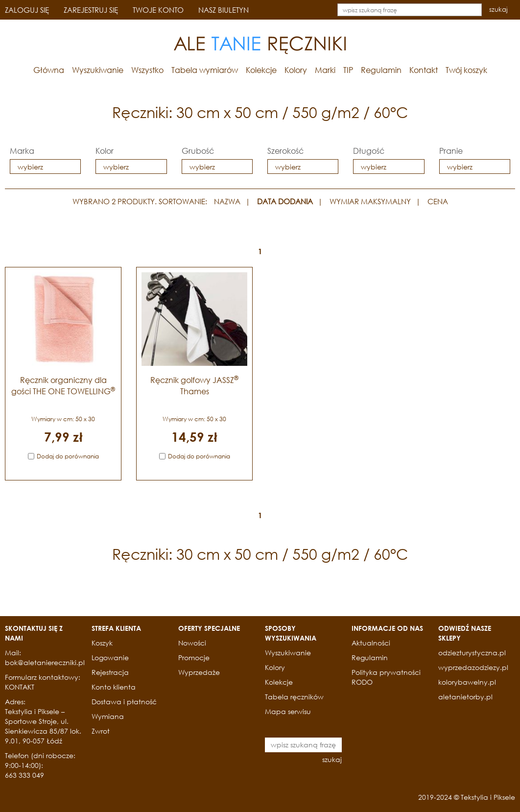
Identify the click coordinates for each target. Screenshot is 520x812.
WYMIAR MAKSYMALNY (370, 201)
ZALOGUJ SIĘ (27, 10)
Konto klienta (114, 687)
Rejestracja (110, 672)
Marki (325, 70)
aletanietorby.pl (465, 697)
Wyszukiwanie (98, 70)
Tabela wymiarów (205, 70)
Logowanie (110, 657)
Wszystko (147, 70)
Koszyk (102, 643)
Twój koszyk (466, 70)
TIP (348, 70)
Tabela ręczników (294, 697)
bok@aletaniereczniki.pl (45, 662)
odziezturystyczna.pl (472, 653)
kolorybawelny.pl (467, 682)
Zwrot (101, 731)
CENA (438, 201)
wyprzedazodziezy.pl (473, 667)
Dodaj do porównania (68, 456)
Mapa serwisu (288, 711)
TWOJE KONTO (158, 10)
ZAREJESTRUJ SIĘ (91, 10)
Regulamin (381, 70)
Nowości (192, 643)
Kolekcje (261, 70)
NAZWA (227, 201)
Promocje (194, 657)
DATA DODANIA (285, 201)
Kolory (296, 70)
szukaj (498, 10)
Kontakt (424, 70)
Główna (49, 70)
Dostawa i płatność (124, 702)
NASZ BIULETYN (224, 10)
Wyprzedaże (199, 672)
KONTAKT (20, 687)
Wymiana (108, 716)
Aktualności (371, 643)
